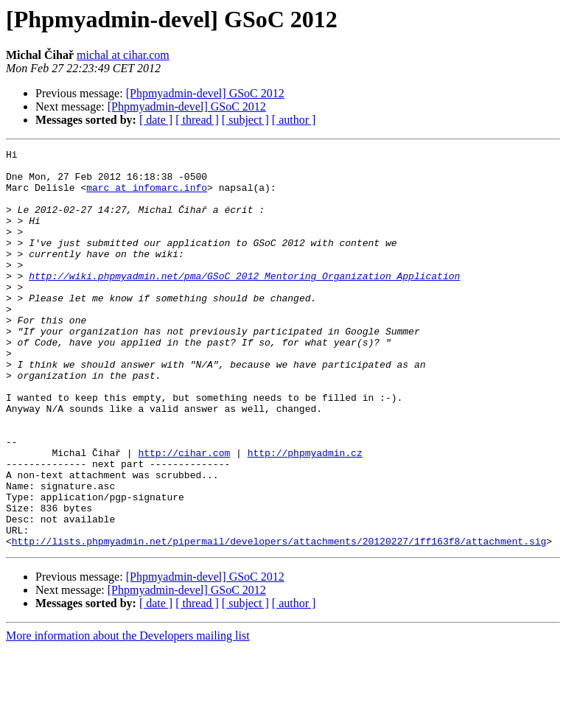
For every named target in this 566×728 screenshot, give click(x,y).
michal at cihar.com (123, 55)
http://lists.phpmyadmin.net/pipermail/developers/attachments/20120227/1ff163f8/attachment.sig (279, 620)
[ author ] (294, 120)
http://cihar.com (184, 514)
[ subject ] (245, 120)
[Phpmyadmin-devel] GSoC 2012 (205, 93)
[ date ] (156, 120)
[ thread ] (197, 120)
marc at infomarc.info (147, 196)
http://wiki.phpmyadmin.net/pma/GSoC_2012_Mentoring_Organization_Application (244, 302)
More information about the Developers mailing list (128, 715)
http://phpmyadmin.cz (305, 514)
